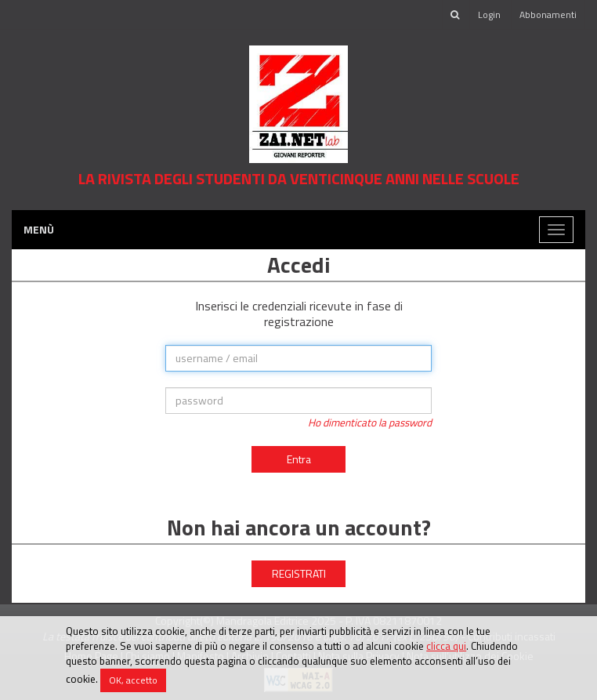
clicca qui (446, 646)
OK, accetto (133, 680)
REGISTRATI (299, 573)
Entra (299, 459)
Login (489, 15)
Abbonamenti (548, 15)
